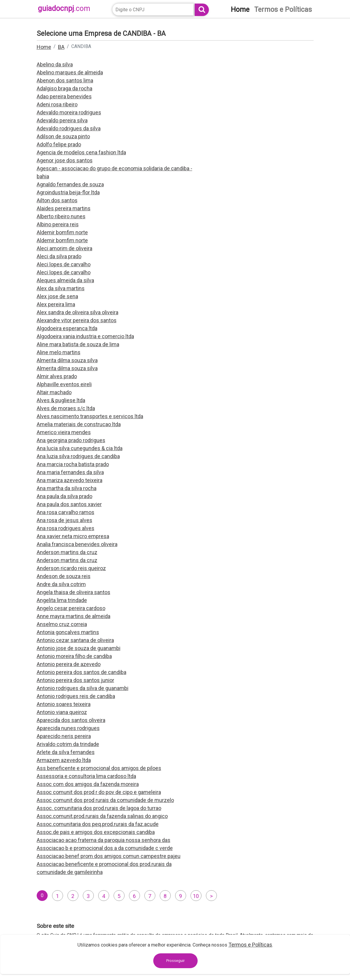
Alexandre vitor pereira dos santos (77, 320)
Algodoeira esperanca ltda (67, 328)
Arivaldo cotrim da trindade (68, 744)
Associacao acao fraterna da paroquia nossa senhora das (104, 840)
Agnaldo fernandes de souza (70, 184)
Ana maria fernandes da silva (70, 472)
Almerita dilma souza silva (67, 360)
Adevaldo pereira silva (62, 120)
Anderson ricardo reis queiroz (71, 568)
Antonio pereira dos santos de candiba (82, 672)
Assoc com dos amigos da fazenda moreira (88, 784)
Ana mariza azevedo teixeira (70, 480)
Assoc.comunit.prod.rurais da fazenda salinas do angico (102, 816)
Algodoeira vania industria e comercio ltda (85, 336)
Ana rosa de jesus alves (64, 520)
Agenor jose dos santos (65, 160)
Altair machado (54, 392)
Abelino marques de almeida (70, 72)
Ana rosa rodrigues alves (66, 528)
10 (196, 896)
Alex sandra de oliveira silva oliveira (78, 312)
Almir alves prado (57, 376)
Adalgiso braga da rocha (64, 88)
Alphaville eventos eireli (64, 384)
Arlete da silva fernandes (66, 752)
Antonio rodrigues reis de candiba (76, 696)
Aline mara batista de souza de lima (78, 344)
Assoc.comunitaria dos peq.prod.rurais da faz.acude (98, 824)
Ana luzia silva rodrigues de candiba (78, 456)
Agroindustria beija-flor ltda (68, 192)
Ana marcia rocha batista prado (73, 464)
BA (61, 47)
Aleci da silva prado (59, 256)
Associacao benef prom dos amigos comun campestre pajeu (109, 856)
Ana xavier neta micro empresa (73, 536)
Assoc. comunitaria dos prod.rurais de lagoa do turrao (99, 808)
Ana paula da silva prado (64, 496)
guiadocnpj (64, 8)
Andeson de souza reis (64, 576)
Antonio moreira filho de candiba (74, 656)
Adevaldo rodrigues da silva (69, 128)
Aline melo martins (59, 352)
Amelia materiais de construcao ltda (79, 424)
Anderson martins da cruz (67, 552)
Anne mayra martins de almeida (74, 616)
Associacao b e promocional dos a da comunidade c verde (105, 848)
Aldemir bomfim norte (62, 232)
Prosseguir (175, 961)
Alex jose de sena (57, 296)
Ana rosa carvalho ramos (66, 512)
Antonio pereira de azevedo (69, 664)
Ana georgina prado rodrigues (71, 440)
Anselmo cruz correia (62, 624)
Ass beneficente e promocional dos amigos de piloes (99, 768)
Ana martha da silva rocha (67, 488)
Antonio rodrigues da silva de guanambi (83, 688)
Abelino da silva (55, 64)
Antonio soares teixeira (64, 704)
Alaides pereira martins (64, 208)
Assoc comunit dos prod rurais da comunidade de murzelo (105, 800)
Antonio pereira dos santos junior (75, 680)
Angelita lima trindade (62, 600)
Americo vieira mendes (64, 432)
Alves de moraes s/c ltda (66, 408)
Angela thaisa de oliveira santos (74, 592)
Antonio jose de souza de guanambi (79, 648)
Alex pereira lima (56, 304)
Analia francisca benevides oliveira (77, 544)
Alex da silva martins (61, 288)
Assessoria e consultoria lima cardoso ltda (86, 776)
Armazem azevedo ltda (64, 760)
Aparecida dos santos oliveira (71, 720)
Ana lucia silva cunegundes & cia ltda (80, 448)
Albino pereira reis (58, 224)
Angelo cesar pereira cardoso (71, 608)
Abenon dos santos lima (65, 80)
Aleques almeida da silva (65, 280)
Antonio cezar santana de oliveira (75, 640)
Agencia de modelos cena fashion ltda (81, 152)
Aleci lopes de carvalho (64, 264)
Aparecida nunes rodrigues (68, 728)
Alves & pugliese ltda (61, 400)
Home (44, 47)
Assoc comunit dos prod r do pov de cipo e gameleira (99, 792)
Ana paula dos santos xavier (69, 504)
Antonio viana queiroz (62, 712)
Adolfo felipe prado (59, 144)
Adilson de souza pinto (63, 136)
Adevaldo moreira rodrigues (69, 112)
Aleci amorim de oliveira (64, 248)
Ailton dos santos (57, 200)
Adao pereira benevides (64, 96)
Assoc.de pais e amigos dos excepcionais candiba (96, 832)
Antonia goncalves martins (68, 632)
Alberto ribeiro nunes (61, 216)
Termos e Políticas (250, 945)
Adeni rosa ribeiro (57, 104)
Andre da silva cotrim (61, 584)
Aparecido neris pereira (64, 736)
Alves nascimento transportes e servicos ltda (90, 416)
